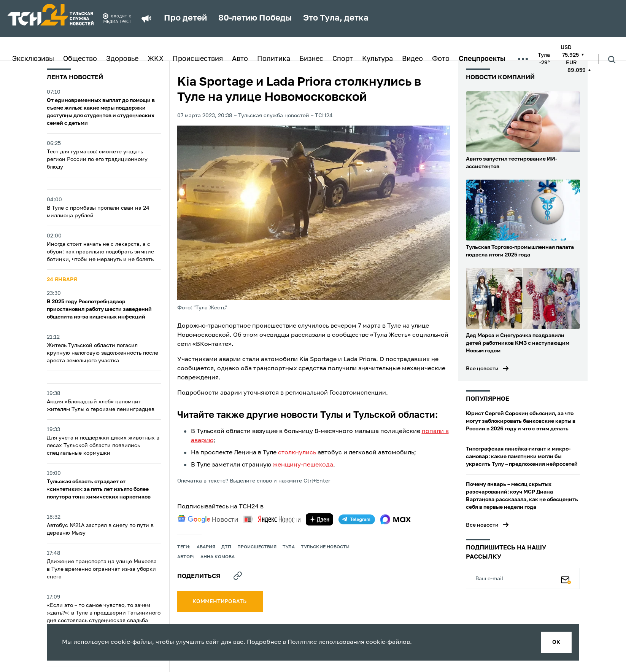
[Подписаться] (566, 578)
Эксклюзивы (33, 59)
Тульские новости (325, 547)
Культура (377, 59)
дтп (226, 547)
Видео (412, 59)
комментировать (220, 602)
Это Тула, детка (336, 18)
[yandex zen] (319, 519)
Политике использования (326, 642)
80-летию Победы (255, 18)
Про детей (185, 18)
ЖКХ (156, 59)
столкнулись (297, 453)
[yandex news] (272, 519)
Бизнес (311, 59)
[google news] (208, 519)
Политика (274, 59)
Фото (441, 59)
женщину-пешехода (303, 465)
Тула (289, 547)
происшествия (257, 547)
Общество (80, 59)
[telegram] (357, 519)
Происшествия (198, 59)
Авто (240, 59)
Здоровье (122, 59)
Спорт (343, 59)
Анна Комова (218, 557)
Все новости (482, 369)
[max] (396, 519)
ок (556, 642)
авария (206, 547)
